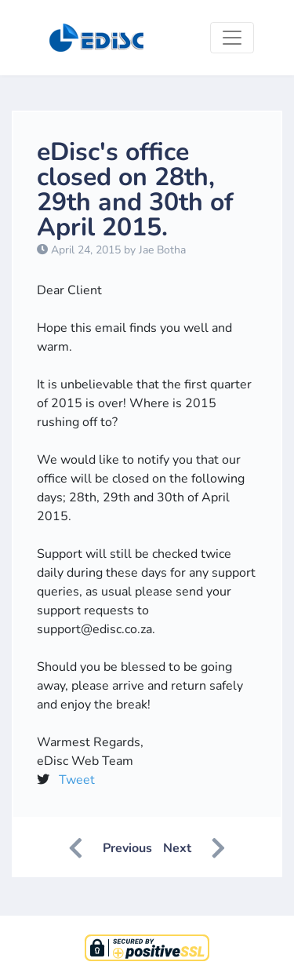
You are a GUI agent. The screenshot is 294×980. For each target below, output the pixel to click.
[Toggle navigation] (232, 38)
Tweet (77, 780)
